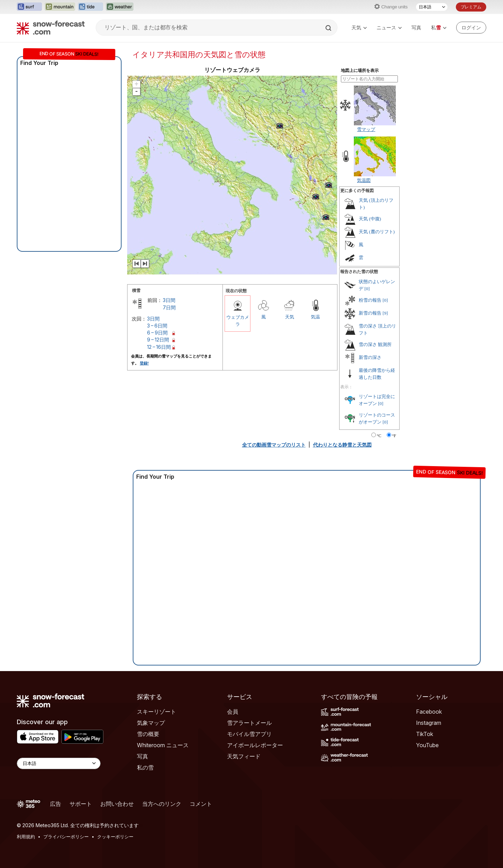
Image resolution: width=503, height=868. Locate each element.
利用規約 (26, 837)
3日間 (169, 300)
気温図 (364, 180)
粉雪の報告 (370, 300)
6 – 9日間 (157, 333)
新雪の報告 (370, 313)
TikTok (425, 734)
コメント (201, 804)
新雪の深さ (370, 357)
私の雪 (145, 767)
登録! (144, 363)
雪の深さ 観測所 (375, 344)
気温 (315, 317)
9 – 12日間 (158, 340)
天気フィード (244, 756)
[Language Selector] (59, 763)
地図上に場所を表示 (360, 71)
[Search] (329, 28)
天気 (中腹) (370, 219)
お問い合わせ (117, 804)
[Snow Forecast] (51, 28)
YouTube (427, 745)
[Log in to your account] (471, 28)
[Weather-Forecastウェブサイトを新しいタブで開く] (120, 7)
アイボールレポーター (255, 745)
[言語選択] (432, 7)
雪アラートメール (249, 723)
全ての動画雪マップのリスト (274, 445)
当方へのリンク (162, 804)
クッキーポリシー (115, 837)
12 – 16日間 (159, 347)
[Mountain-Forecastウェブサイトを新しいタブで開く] (60, 7)
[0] (367, 289)
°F (394, 436)
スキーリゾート (156, 712)
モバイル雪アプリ (249, 734)
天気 (359, 27)
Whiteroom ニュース (163, 745)
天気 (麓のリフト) (377, 232)
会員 (233, 712)
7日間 (169, 307)
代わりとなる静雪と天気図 (342, 445)
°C (379, 436)
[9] (385, 313)
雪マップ (366, 129)
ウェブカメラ (238, 321)
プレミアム (471, 7)
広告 (56, 804)
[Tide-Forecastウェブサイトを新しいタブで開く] (90, 7)
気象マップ (151, 723)
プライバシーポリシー (66, 837)
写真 (416, 27)
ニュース (389, 27)
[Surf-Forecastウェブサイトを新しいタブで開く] (29, 7)
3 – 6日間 (157, 326)
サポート (81, 804)
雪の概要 (148, 734)
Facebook (429, 712)
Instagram (429, 723)
